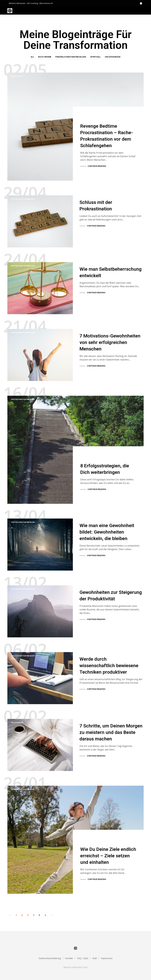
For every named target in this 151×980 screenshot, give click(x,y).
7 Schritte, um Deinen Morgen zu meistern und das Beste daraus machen (111, 729)
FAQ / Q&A (83, 958)
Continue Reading (97, 166)
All (32, 57)
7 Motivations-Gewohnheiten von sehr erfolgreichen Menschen (110, 339)
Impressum (107, 958)
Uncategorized (113, 57)
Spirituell (95, 57)
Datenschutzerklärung (50, 958)
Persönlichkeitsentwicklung (71, 57)
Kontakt (69, 958)
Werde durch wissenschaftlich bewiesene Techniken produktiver (109, 662)
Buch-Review (45, 57)
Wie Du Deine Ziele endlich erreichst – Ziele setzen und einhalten (108, 856)
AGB (95, 958)
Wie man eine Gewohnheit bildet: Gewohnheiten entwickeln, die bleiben (107, 528)
